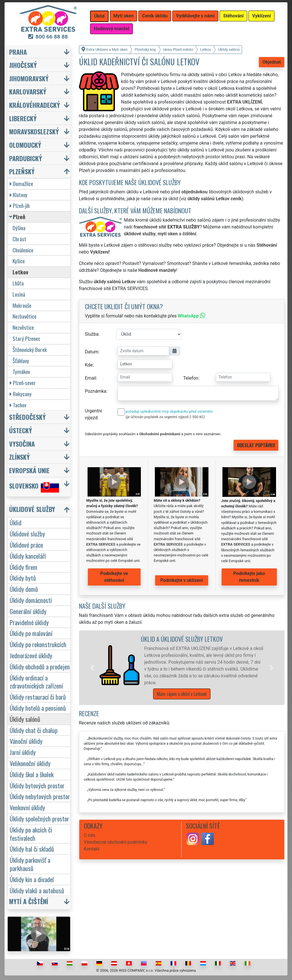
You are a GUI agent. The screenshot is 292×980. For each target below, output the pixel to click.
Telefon (191, 378)
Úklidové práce (26, 545)
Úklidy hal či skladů (32, 849)
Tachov (18, 405)
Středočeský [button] (27, 417)
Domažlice (21, 184)
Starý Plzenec (26, 338)
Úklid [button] (99, 16)
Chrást (19, 239)
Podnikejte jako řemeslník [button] (249, 577)
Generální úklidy (28, 611)
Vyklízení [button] (261, 16)
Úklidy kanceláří (28, 556)
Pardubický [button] (26, 158)
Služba (92, 334)
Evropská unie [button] (29, 470)
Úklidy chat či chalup (34, 730)
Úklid (16, 522)
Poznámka (96, 391)
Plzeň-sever (23, 383)
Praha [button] (18, 52)
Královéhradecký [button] (35, 105)
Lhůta (18, 283)
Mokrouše (22, 305)
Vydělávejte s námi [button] (195, 16)
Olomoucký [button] (25, 145)
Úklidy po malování (31, 633)
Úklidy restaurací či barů (38, 697)
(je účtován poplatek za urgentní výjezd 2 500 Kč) (165, 417)
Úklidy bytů (23, 578)
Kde (89, 365)
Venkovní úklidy (27, 807)
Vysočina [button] (22, 444)
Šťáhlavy (21, 361)
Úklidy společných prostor (39, 818)
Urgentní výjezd (94, 414)
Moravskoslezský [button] (34, 131)
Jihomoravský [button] (29, 78)
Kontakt (92, 849)
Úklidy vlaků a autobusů (37, 890)
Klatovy (19, 195)
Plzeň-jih (20, 205)
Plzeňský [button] (22, 171)
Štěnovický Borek (30, 350)
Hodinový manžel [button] (111, 29)
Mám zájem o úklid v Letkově (182, 694)
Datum (92, 352)
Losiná (19, 294)
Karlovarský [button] (28, 91)
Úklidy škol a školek (32, 774)
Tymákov (21, 371)
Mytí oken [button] (124, 16)
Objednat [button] (272, 62)
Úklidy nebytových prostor (40, 796)
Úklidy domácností (31, 600)
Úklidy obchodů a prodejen (40, 666)
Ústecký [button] (21, 430)
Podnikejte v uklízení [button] (182, 580)
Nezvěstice (23, 327)
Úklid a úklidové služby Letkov (182, 639)
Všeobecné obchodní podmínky (116, 842)
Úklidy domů (24, 589)
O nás (90, 835)
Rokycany (21, 394)
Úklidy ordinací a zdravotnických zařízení (36, 682)
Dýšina (19, 228)
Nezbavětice (25, 316)
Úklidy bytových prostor (37, 785)
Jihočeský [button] (23, 65)
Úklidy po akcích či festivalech (31, 834)
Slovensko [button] (34, 486)
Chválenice (23, 250)
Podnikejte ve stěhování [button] (114, 577)
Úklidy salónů (25, 719)
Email (91, 378)
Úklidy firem (24, 567)
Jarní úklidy (23, 752)
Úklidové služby (27, 533)
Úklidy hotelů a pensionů (38, 708)
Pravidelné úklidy (29, 622)
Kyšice (19, 261)
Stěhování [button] (234, 16)
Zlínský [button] (19, 457)
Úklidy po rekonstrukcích (38, 644)
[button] (92, 668)
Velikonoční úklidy (30, 763)
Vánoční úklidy (26, 741)
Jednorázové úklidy (31, 655)
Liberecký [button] (23, 118)
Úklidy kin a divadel (32, 879)
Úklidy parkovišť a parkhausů (30, 864)
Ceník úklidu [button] (155, 16)
